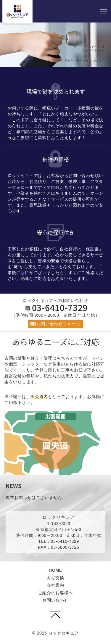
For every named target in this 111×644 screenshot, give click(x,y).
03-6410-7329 (60, 308)
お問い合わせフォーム (58, 324)
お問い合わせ (55, 600)
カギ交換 (55, 578)
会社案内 (55, 585)
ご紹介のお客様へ (56, 593)
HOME (55, 570)
